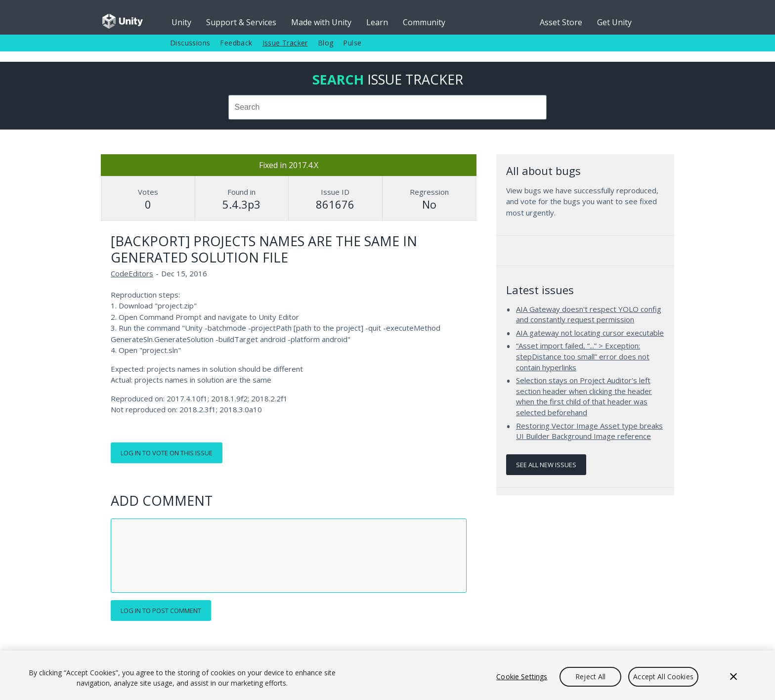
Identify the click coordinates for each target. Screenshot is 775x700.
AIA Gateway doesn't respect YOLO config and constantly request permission (589, 314)
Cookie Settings (522, 677)
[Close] (733, 677)
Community (424, 22)
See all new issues (546, 465)
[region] (387, 675)
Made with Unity (321, 22)
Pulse (352, 43)
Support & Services (241, 22)
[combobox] (387, 107)
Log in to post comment (161, 611)
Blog (326, 43)
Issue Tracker (285, 43)
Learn (377, 22)
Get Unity (614, 22)
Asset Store (561, 22)
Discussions (190, 43)
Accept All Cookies (663, 677)
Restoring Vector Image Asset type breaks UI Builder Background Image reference (589, 431)
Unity (181, 22)
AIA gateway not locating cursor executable (590, 333)
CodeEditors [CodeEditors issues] (132, 273)
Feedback (236, 43)
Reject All (590, 677)
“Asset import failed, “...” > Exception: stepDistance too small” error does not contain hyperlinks (583, 356)
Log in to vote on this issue (167, 453)
